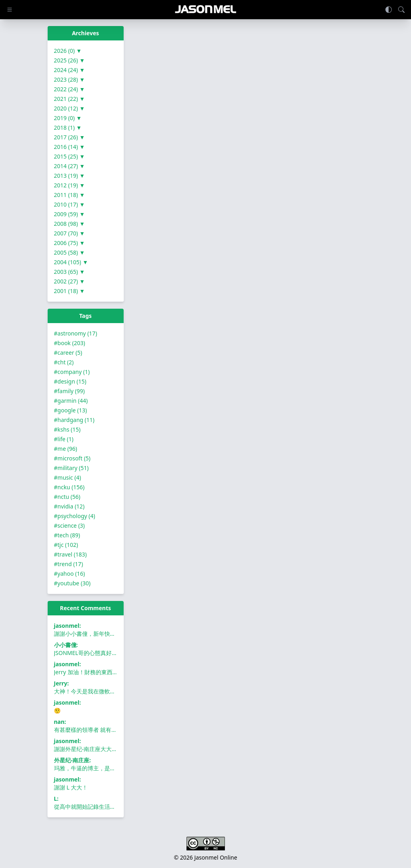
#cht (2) (64, 362)
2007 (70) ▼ (70, 233)
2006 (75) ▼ (70, 243)
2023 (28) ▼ (70, 79)
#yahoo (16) (70, 574)
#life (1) (64, 439)
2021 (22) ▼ (70, 99)
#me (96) (66, 449)
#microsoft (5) (72, 458)
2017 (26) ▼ (70, 137)
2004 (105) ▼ (71, 262)
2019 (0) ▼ (68, 118)
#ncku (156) (69, 487)
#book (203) (70, 343)
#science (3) (69, 525)
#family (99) (69, 391)
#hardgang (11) (74, 420)
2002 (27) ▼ (70, 281)
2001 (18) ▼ (70, 291)
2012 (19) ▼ (70, 185)
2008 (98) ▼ (70, 224)
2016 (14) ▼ (70, 147)
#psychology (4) (75, 516)
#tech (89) (67, 535)
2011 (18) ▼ (70, 195)
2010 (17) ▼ (70, 204)
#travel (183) (70, 554)
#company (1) (72, 372)
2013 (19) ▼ (70, 176)
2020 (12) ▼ (70, 108)
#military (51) (71, 468)
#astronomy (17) (76, 333)
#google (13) (71, 410)
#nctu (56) (67, 497)
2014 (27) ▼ (70, 166)
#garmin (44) (71, 401)
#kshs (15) (67, 429)
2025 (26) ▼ (70, 60)
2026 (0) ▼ (68, 51)
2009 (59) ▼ (70, 214)
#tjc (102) (66, 545)
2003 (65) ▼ (70, 272)
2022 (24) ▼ (70, 89)
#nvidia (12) (69, 506)
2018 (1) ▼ (68, 128)
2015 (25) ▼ (70, 156)
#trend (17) (69, 564)
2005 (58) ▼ (70, 252)
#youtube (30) (72, 583)
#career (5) (68, 353)
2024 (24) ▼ (70, 70)
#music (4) (68, 477)
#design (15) (70, 381)
